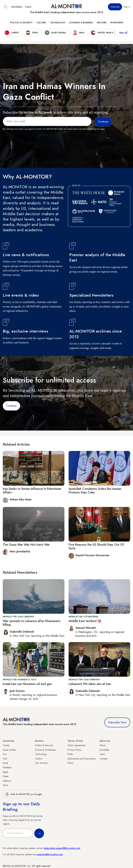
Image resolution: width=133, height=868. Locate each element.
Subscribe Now (117, 722)
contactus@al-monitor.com (50, 854)
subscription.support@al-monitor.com (62, 848)
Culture (41, 23)
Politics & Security (21, 23)
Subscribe (115, 7)
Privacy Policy (74, 750)
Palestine (7, 767)
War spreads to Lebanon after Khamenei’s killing (32, 623)
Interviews (117, 23)
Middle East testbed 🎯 (85, 621)
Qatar (6, 776)
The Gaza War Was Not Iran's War (26, 545)
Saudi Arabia (9, 750)
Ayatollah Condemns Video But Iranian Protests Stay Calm (95, 491)
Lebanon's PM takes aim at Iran (90, 684)
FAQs (70, 754)
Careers (104, 759)
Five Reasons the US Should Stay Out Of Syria (96, 547)
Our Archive (41, 763)
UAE (5, 759)
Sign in (127, 7)
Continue (11, 406)
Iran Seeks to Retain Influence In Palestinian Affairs (32, 491)
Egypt (5, 772)
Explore (102, 23)
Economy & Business (81, 23)
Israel (5, 763)
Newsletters (17, 7)
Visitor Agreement (76, 745)
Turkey (6, 745)
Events (28, 7)
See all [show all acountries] (123, 33)
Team (102, 754)
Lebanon (7, 781)
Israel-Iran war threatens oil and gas (27, 684)
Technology (58, 23)
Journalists (104, 750)
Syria (5, 785)
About (103, 745)
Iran (5, 754)
